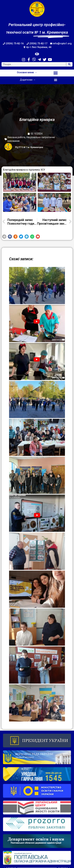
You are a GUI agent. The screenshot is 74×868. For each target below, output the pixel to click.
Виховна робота (16, 137)
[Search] (69, 64)
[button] (55, 73)
